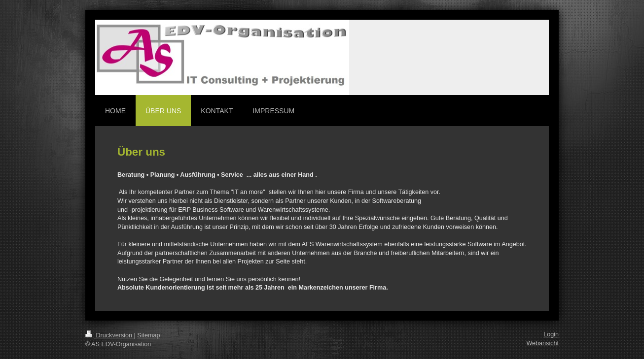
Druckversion (109, 335)
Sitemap (148, 335)
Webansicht (542, 343)
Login (551, 334)
